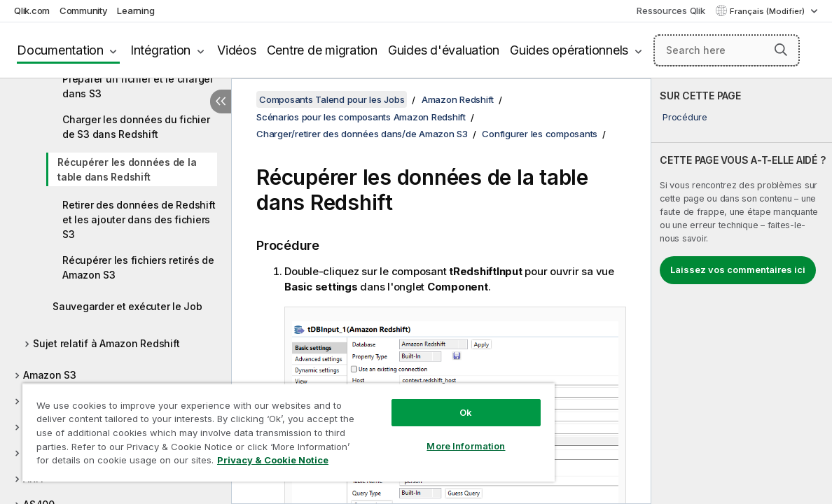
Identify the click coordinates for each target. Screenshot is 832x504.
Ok (424, 402)
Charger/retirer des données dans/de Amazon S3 (362, 134)
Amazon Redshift (458, 99)
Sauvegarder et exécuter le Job (127, 306)
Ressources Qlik (671, 10)
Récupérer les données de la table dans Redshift (127, 169)
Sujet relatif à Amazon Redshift (106, 343)
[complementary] (742, 291)
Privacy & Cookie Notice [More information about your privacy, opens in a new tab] (118, 463)
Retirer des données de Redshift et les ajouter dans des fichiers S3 (139, 219)
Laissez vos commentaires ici (738, 269)
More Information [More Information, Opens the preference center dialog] (424, 435)
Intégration (160, 50)
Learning (136, 10)
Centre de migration (322, 50)
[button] (781, 50)
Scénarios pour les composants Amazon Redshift (361, 117)
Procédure (685, 117)
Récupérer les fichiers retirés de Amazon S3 (138, 267)
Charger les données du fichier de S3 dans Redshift (136, 127)
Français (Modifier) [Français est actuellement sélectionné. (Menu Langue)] (768, 11)
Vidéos (237, 50)
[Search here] (727, 50)
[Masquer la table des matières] (221, 101)
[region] (264, 427)
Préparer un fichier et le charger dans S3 (138, 86)
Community (84, 10)
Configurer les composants (540, 134)
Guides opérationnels (569, 50)
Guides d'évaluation (444, 50)
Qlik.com (32, 10)
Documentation (60, 50)
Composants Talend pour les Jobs (332, 99)
